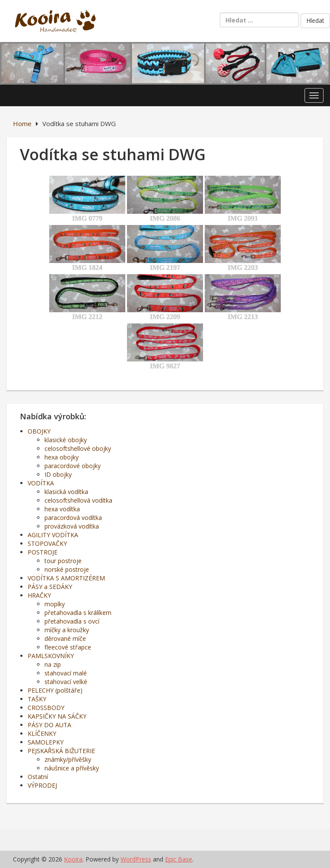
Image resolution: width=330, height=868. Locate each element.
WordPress (136, 859)
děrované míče (65, 638)
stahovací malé (66, 673)
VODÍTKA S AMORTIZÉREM (66, 578)
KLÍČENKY (42, 733)
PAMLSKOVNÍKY (51, 656)
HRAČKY (39, 595)
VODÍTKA (41, 483)
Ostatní (38, 777)
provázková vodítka (72, 526)
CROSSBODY (46, 708)
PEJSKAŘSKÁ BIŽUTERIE (61, 751)
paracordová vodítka (73, 518)
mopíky (55, 604)
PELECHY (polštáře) (55, 690)
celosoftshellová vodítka (78, 500)
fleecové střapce (68, 647)
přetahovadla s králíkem (78, 613)
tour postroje (63, 561)
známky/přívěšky (68, 759)
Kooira (73, 859)
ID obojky (58, 474)
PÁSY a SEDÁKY (50, 587)
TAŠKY (37, 699)
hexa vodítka (62, 509)
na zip (53, 664)
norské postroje (67, 569)
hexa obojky (62, 457)
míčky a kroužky (67, 630)
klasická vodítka (66, 492)
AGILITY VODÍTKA (53, 535)
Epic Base (179, 859)
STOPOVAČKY (47, 543)
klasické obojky (66, 440)
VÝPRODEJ (42, 785)
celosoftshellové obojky (78, 448)
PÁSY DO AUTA (49, 725)
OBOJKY (39, 431)
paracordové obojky (73, 466)
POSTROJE (43, 552)
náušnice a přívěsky (72, 768)
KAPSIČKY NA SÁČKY (57, 716)
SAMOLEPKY (46, 742)
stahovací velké (66, 682)
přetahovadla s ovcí (72, 621)
